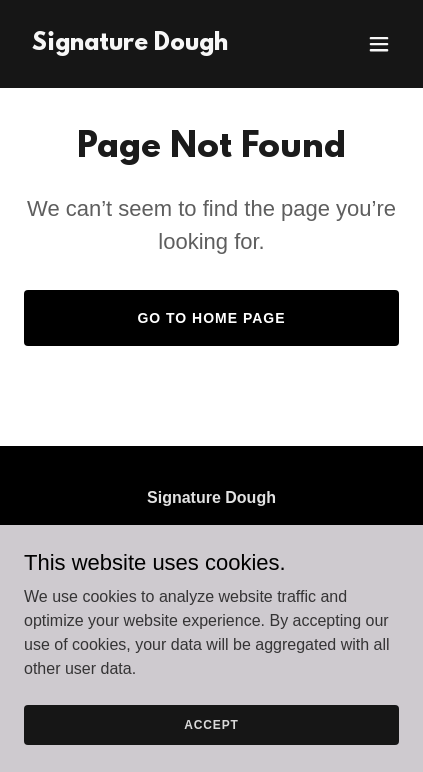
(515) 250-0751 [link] (316, 601)
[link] (130, 44)
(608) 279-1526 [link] (150, 601)
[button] (379, 44)
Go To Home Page (211, 318)
